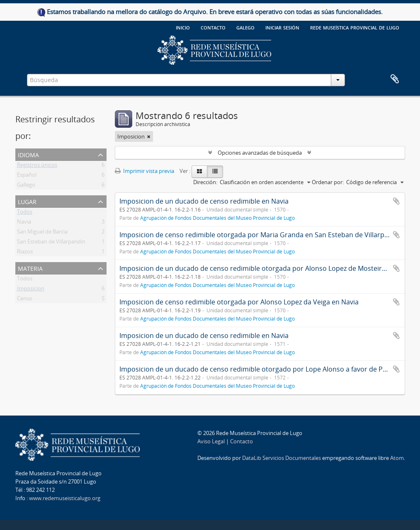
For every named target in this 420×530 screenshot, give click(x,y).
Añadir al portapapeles (396, 201)
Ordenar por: (328, 182)
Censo (25, 300)
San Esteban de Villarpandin (51, 243)
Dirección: (205, 182)
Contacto (213, 27)
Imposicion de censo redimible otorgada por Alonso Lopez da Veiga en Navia (239, 302)
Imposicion (31, 290)
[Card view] (199, 172)
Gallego (26, 186)
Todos (25, 213)
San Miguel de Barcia (42, 233)
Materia (30, 268)
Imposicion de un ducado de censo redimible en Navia (204, 201)
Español (27, 176)
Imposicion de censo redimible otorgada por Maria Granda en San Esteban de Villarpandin (261, 235)
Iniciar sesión (282, 27)
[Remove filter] (149, 136)
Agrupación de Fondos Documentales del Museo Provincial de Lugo (217, 218)
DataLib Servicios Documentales (282, 458)
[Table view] (215, 172)
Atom (397, 458)
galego (245, 27)
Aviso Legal (211, 441)
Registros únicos (37, 166)
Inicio (183, 27)
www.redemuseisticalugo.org (65, 498)
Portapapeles (395, 79)
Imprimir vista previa (144, 171)
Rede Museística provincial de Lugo (355, 27)
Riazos (25, 253)
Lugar (27, 201)
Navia (24, 223)
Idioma (28, 154)
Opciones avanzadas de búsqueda (260, 153)
